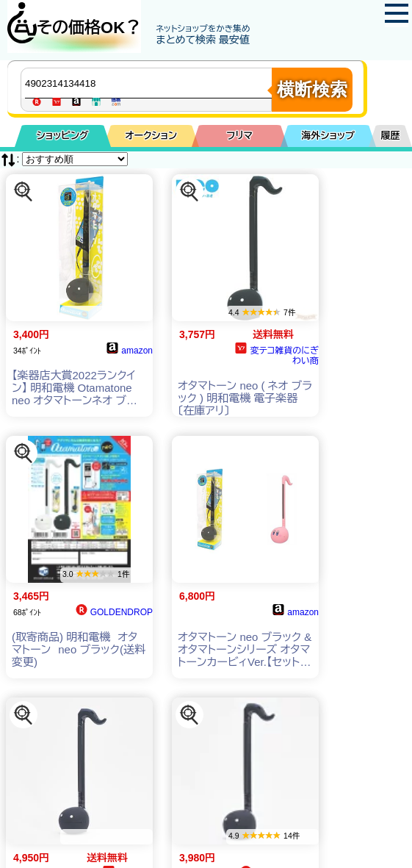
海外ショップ (328, 136)
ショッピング (63, 136)
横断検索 (312, 89)
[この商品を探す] (24, 192)
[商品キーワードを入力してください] (150, 83)
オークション (151, 136)
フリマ (240, 136)
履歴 (391, 136)
